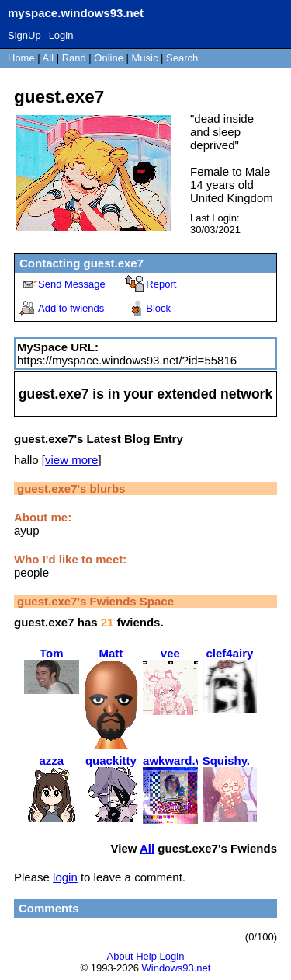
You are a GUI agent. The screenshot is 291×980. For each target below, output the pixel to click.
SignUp (24, 35)
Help (146, 956)
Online (109, 58)
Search (182, 58)
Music (145, 58)
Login (61, 35)
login (65, 877)
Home (21, 58)
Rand (74, 58)
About (120, 956)
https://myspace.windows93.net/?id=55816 (127, 360)
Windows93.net (177, 968)
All (50, 58)
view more (71, 460)
